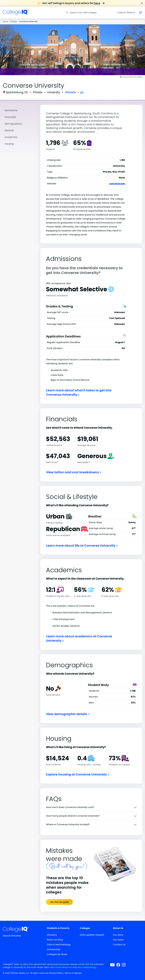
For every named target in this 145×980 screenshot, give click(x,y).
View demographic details (68, 714)
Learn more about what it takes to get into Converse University (79, 392)
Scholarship (54, 949)
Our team (118, 940)
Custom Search (126, 12)
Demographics (13, 124)
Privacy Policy (56, 973)
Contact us (119, 945)
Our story (118, 935)
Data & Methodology (59, 945)
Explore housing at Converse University (77, 774)
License (139, 77)
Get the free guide (59, 902)
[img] (16, 14)
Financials (10, 117)
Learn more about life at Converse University (82, 546)
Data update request (92, 935)
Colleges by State (57, 954)
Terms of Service (73, 973)
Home (5, 21)
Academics (11, 137)
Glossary (52, 935)
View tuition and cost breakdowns (74, 472)
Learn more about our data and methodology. (73, 967)
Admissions (11, 110)
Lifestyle (9, 130)
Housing (9, 144)
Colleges (13, 21)
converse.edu (117, 184)
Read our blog (55, 940)
